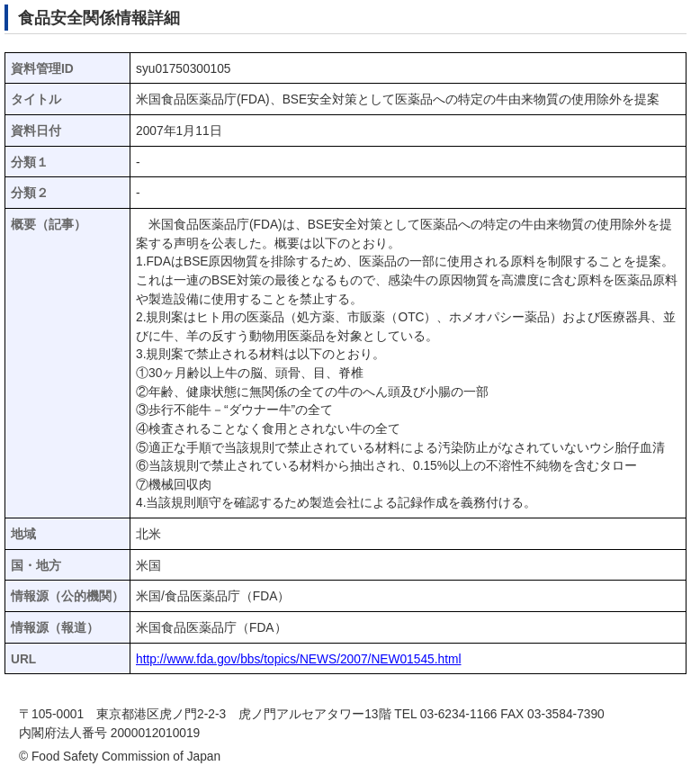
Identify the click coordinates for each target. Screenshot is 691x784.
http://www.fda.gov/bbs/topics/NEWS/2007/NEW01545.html (299, 659)
